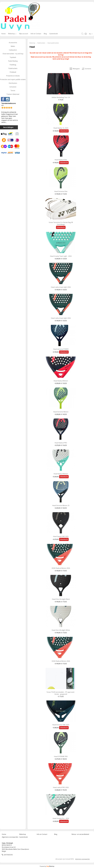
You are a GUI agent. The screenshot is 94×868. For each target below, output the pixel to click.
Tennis (13, 91)
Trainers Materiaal (13, 94)
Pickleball (13, 72)
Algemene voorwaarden (10, 837)
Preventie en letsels (13, 76)
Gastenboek (53, 34)
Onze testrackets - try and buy (13, 54)
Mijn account (24, 34)
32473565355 (8, 855)
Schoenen (13, 87)
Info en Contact (36, 34)
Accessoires (13, 43)
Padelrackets (13, 68)
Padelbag (13, 65)
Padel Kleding (13, 61)
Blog (45, 34)
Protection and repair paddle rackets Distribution (13, 81)
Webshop (12, 34)
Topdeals (13, 57)
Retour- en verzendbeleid (80, 834)
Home (3, 34)
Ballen (13, 46)
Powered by (47, 866)
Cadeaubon (13, 50)
